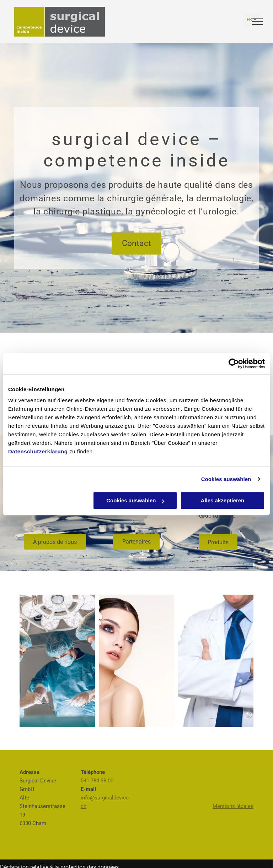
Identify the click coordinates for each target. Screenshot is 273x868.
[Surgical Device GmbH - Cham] (57, 661)
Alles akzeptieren (223, 500)
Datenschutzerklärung (38, 451)
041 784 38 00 (97, 781)
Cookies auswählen (226, 479)
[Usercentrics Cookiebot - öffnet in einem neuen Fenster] (234, 364)
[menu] (257, 22)
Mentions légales (233, 806)
